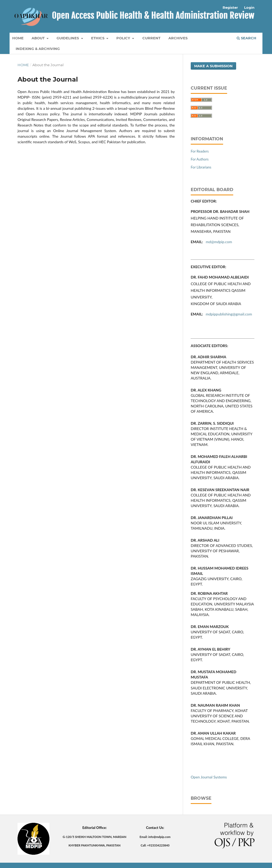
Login (249, 7)
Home (18, 38)
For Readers (200, 151)
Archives (178, 38)
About (39, 38)
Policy (124, 38)
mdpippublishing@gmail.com (229, 314)
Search (246, 38)
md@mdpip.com (219, 242)
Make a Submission (213, 66)
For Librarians (201, 167)
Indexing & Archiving (38, 49)
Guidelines (68, 38)
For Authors (200, 159)
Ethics (98, 38)
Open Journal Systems (209, 777)
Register (230, 7)
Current (151, 38)
